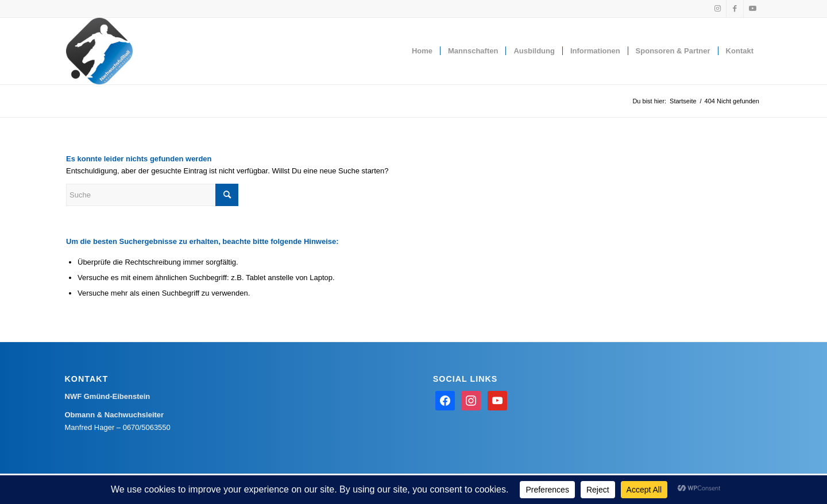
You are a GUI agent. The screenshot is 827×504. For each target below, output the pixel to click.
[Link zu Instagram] (718, 9)
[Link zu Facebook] (735, 9)
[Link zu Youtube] (752, 9)
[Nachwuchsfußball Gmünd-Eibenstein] (99, 51)
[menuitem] (422, 51)
